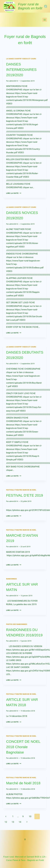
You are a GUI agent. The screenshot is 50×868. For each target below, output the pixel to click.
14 (20, 822)
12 (6, 822)
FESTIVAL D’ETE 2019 (25, 495)
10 (30, 816)
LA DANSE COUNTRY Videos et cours (21, 59)
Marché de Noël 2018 (23, 783)
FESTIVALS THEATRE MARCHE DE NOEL (21, 490)
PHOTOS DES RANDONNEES (17, 624)
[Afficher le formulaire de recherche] (46, 6)
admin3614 (14, 81)
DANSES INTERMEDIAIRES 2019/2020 (21, 70)
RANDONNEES (11, 579)
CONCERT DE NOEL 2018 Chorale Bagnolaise (23, 747)
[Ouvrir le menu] (45, 20)
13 (13, 822)
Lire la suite (14, 193)
